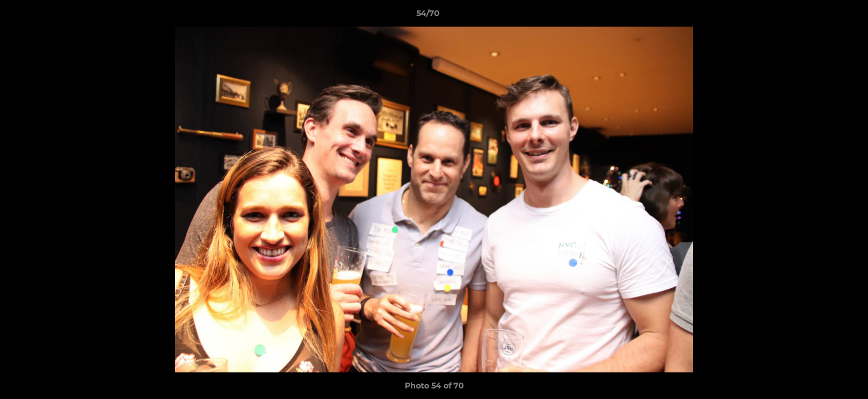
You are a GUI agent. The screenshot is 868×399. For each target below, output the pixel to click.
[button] (821, 16)
